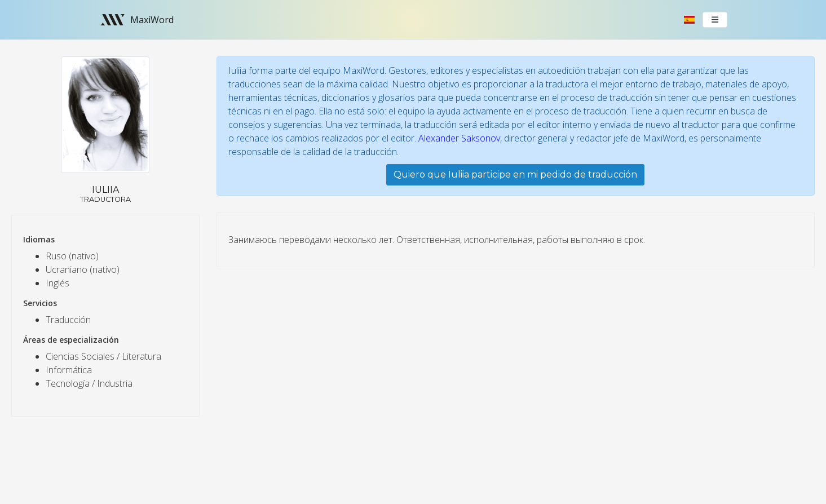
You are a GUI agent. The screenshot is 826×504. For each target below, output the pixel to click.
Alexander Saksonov (459, 138)
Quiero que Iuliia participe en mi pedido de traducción (515, 174)
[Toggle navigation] (715, 20)
